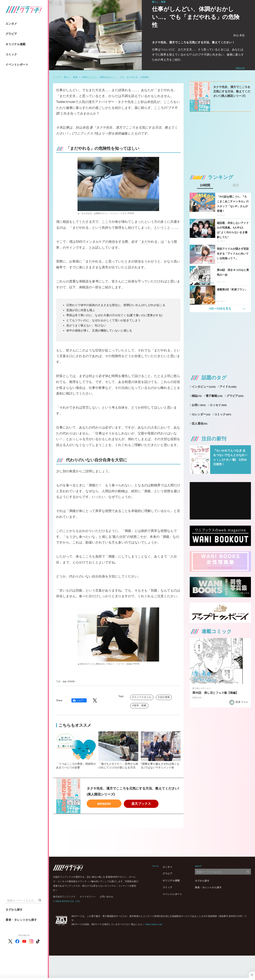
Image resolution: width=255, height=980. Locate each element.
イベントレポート (17, 65)
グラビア (11, 34)
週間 (236, 185)
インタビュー (204, 387)
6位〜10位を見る (220, 308)
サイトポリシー (88, 897)
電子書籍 (214, 396)
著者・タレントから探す (21, 920)
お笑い (199, 405)
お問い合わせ (106, 897)
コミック (11, 54)
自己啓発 (165, 697)
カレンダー (201, 414)
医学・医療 (140, 705)
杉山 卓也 (239, 35)
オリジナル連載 (16, 44)
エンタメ (11, 24)
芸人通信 (200, 423)
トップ (56, 77)
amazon (104, 804)
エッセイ (218, 405)
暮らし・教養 (71, 77)
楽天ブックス (141, 804)
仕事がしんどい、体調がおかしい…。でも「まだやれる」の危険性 (115, 77)
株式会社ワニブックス (64, 897)
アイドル (228, 387)
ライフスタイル (143, 697)
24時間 (205, 185)
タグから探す (14, 910)
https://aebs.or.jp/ (154, 924)
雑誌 (197, 396)
